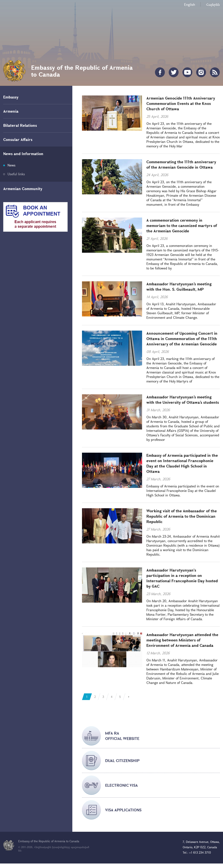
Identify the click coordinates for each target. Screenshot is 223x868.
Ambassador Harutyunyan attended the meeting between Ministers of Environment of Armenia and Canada (182, 640)
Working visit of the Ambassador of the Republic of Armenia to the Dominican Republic (182, 516)
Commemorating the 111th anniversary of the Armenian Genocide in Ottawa (181, 164)
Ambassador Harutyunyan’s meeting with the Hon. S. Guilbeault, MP (179, 287)
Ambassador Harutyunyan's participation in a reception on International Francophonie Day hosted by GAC (182, 578)
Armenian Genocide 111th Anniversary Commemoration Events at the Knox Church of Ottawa (181, 103)
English (190, 4)
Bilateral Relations (20, 125)
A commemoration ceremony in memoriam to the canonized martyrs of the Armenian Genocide (182, 225)
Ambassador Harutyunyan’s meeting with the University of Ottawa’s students (183, 400)
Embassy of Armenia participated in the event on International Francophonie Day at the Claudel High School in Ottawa (182, 463)
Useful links (16, 174)
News (11, 165)
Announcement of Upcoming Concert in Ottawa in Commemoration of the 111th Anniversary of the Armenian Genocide (182, 339)
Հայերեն (213, 4)
